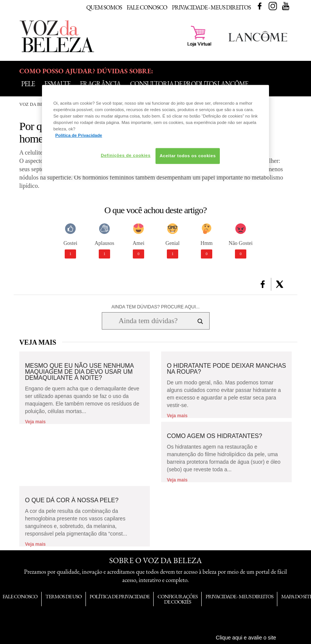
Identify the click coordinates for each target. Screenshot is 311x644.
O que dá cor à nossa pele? (72, 500)
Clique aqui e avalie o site (246, 638)
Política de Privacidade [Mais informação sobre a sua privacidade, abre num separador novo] (79, 135)
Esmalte (57, 84)
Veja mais (35, 422)
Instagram (273, 6)
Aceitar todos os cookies (188, 156)
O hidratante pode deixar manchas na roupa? (226, 369)
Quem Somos (104, 7)
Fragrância (100, 84)
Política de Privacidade (120, 596)
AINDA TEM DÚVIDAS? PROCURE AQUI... (155, 307)
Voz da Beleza (37, 104)
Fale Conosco (147, 7)
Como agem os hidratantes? (215, 436)
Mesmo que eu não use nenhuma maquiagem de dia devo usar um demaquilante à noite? (79, 372)
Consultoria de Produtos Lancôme (189, 84)
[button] (263, 284)
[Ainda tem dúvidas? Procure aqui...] (148, 321)
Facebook (260, 6)
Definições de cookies (125, 155)
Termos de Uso (64, 596)
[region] (155, 130)
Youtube (286, 6)
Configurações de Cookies (177, 599)
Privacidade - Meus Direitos (211, 7)
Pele (28, 84)
